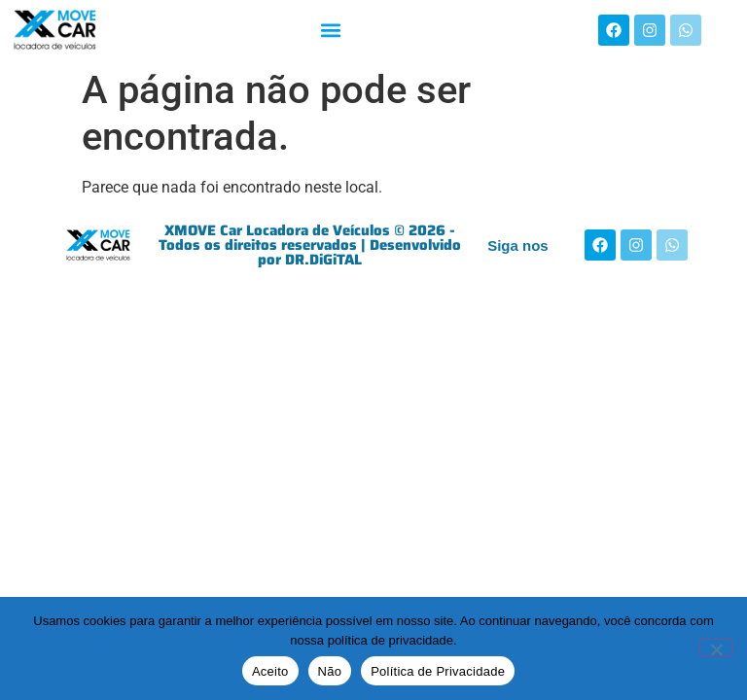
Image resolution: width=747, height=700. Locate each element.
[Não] (716, 647)
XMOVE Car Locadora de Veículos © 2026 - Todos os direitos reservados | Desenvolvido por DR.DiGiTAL (310, 245)
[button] (331, 30)
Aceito (270, 671)
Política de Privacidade (438, 671)
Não (330, 671)
